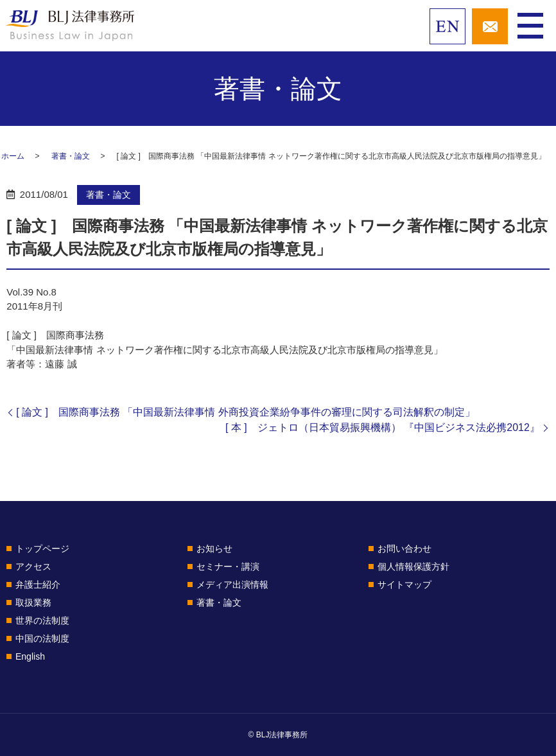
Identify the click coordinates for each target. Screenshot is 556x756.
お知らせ (214, 549)
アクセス (33, 567)
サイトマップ (404, 585)
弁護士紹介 (38, 585)
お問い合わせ (404, 549)
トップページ (42, 549)
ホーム (13, 156)
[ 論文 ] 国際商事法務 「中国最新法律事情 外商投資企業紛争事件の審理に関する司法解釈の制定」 (246, 412)
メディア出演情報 (232, 585)
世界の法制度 (42, 620)
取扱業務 (33, 602)
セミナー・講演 (228, 567)
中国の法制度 (42, 638)
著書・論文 (71, 156)
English (30, 656)
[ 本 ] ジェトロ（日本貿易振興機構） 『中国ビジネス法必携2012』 (383, 427)
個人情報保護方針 (413, 567)
